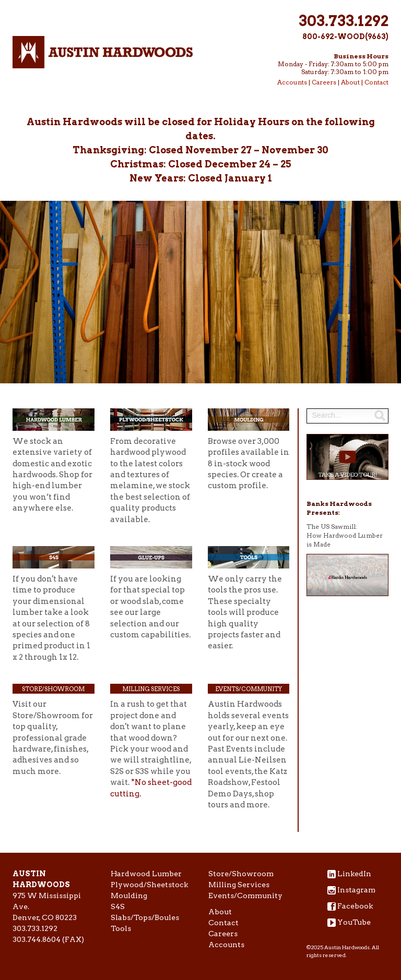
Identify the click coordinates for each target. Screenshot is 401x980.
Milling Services (151, 689)
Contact (376, 82)
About (350, 82)
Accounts (292, 82)
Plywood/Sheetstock (149, 885)
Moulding (129, 896)
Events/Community (249, 689)
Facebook (355, 906)
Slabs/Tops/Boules (145, 917)
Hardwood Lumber (146, 874)
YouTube (354, 922)
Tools (121, 928)
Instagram (356, 890)
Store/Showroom (53, 689)
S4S (118, 906)
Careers (324, 82)
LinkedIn (354, 874)
